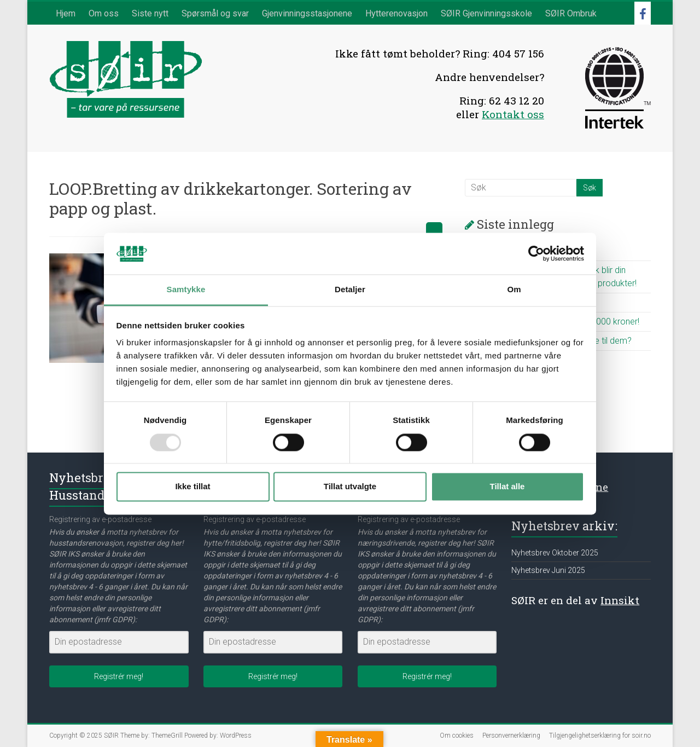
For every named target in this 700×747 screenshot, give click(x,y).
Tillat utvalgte (350, 487)
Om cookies (457, 736)
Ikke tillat (192, 487)
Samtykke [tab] (186, 290)
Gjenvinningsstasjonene (307, 13)
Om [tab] (514, 290)
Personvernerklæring (511, 736)
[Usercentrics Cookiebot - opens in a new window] (536, 253)
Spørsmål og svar (215, 13)
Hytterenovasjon (396, 13)
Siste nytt (150, 13)
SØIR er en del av (575, 600)
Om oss (104, 13)
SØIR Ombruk (571, 13)
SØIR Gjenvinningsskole (486, 13)
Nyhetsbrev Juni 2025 (548, 570)
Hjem (66, 13)
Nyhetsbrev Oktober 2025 (555, 553)
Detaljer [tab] (350, 290)
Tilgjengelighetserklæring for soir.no (600, 736)
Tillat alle (507, 487)
